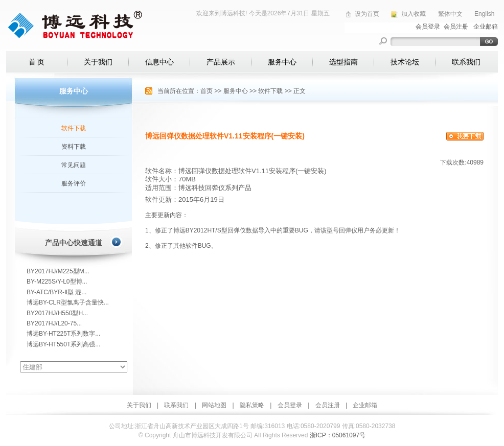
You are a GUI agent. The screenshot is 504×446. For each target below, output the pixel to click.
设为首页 (367, 14)
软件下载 (74, 128)
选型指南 (343, 62)
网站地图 (214, 405)
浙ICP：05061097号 (338, 435)
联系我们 (466, 62)
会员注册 (328, 405)
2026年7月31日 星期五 (299, 13)
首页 (207, 91)
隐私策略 (252, 405)
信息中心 (159, 62)
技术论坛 (405, 62)
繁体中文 (450, 14)
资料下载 (74, 147)
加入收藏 (414, 14)
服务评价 (74, 183)
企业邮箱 (365, 405)
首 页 (37, 62)
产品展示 (221, 62)
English (484, 14)
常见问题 (74, 165)
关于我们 (98, 62)
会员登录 (290, 405)
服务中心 (282, 62)
